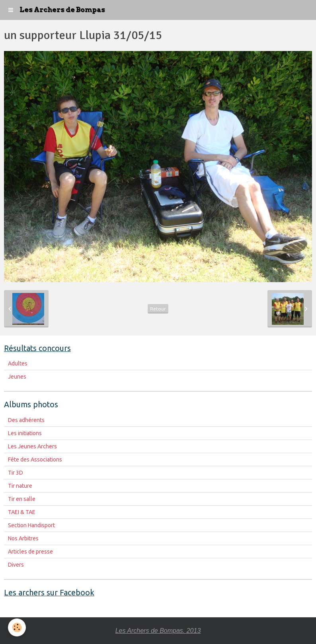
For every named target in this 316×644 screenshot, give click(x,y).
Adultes (18, 363)
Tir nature (20, 486)
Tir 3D (16, 473)
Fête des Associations (35, 459)
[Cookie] (17, 627)
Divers (16, 565)
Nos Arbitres (23, 538)
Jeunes (17, 377)
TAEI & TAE (22, 512)
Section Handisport (31, 525)
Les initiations (25, 433)
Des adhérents (26, 420)
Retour (158, 309)
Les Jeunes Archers (32, 446)
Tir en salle (22, 499)
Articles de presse (30, 552)
